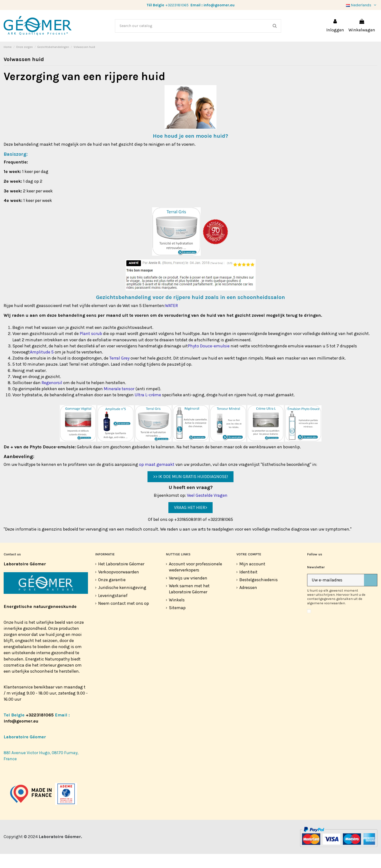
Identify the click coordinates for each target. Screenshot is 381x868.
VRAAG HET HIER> (191, 522)
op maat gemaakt (157, 479)
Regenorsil (52, 397)
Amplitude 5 (42, 366)
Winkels (177, 614)
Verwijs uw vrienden (188, 592)
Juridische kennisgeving (122, 602)
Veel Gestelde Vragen (207, 509)
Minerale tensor (119, 403)
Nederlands (362, 5)
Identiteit (248, 586)
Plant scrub (91, 348)
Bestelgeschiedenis (259, 594)
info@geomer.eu (219, 5)
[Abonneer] (371, 594)
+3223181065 (177, 5)
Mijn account (252, 578)
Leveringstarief (113, 610)
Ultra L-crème (148, 409)
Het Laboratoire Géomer (121, 578)
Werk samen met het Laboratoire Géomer (189, 603)
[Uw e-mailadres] (336, 594)
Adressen (248, 602)
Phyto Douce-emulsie (209, 360)
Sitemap (177, 622)
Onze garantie (112, 594)
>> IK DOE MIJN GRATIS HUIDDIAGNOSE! (191, 491)
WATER (171, 320)
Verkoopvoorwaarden (119, 586)
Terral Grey (119, 372)
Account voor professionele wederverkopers (195, 581)
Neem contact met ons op (124, 617)
